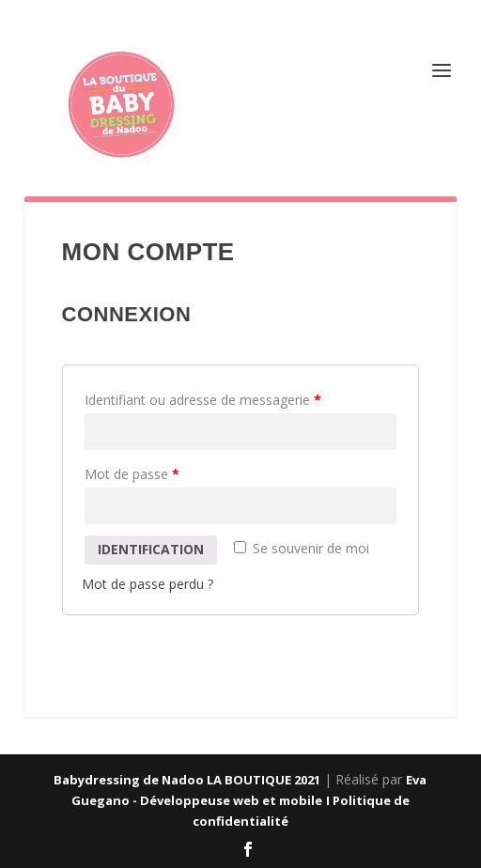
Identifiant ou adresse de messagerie (203, 400)
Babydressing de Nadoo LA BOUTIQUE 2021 (187, 780)
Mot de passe (132, 474)
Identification (151, 549)
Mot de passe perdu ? (147, 584)
